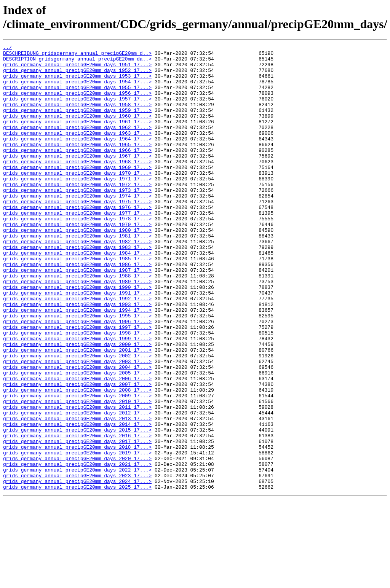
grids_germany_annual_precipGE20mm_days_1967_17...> (77, 178)
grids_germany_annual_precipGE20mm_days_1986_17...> (77, 309)
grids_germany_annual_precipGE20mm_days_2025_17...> (77, 576)
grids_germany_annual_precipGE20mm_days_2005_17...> (77, 439)
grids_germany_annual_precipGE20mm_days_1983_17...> (77, 288)
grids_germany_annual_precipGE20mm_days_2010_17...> (77, 473)
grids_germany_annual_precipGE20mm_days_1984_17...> (77, 295)
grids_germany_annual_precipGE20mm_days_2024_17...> (77, 569)
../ (7, 48)
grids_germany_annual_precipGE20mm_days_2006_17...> (77, 446)
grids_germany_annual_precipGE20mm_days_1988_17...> (77, 322)
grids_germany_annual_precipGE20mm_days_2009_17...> (77, 466)
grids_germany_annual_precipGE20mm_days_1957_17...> (77, 110)
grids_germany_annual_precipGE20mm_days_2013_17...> (77, 494)
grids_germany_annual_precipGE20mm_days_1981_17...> (77, 274)
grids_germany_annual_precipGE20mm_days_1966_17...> (77, 172)
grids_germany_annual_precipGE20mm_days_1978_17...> (77, 254)
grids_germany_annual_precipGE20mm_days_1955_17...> (77, 96)
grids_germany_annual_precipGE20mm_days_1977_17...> (77, 247)
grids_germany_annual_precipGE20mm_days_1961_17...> (77, 137)
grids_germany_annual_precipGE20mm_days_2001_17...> (77, 411)
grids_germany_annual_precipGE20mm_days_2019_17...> (77, 535)
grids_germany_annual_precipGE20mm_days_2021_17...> (77, 548)
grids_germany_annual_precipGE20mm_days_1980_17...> (77, 268)
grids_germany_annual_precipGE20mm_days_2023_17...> (77, 562)
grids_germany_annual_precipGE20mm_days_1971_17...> (77, 206)
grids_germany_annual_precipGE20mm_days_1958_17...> (77, 117)
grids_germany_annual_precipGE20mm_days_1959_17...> (77, 124)
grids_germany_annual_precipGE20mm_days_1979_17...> (77, 261)
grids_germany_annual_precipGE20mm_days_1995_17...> (77, 370)
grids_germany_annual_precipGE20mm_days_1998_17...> (77, 391)
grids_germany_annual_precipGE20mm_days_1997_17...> (77, 384)
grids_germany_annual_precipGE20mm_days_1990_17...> (77, 336)
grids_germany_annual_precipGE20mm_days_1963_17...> (77, 151)
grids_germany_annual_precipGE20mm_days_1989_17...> (77, 329)
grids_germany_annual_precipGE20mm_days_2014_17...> (77, 500)
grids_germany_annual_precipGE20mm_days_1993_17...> (77, 357)
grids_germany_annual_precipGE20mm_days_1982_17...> (77, 281)
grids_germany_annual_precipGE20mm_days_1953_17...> (77, 83)
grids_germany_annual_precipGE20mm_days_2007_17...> (77, 453)
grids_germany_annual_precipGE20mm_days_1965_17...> (77, 165)
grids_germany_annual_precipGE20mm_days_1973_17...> (77, 220)
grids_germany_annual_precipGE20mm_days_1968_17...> (77, 185)
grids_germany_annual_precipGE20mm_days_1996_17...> (77, 377)
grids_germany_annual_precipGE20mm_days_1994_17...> (77, 363)
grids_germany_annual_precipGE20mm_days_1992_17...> (77, 350)
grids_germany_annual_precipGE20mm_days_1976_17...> (77, 240)
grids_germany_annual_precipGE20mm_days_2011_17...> (77, 480)
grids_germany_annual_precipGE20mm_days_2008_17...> (77, 459)
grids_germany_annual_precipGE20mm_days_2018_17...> (77, 528)
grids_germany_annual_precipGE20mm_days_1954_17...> (77, 89)
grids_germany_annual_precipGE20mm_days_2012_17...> (77, 487)
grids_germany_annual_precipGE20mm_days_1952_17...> (77, 76)
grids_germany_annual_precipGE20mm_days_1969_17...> (77, 192)
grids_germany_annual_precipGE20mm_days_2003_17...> (77, 425)
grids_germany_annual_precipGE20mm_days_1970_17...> (77, 199)
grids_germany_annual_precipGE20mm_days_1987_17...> (77, 316)
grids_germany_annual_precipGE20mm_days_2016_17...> (77, 514)
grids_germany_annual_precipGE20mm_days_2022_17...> (77, 555)
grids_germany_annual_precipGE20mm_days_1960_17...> (77, 131)
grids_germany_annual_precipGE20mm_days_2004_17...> (77, 432)
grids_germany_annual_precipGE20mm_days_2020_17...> (77, 542)
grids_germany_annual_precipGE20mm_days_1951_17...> (77, 69)
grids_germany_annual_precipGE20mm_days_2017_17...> (77, 521)
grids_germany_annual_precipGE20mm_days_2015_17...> (77, 507)
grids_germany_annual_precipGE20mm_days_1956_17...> (77, 103)
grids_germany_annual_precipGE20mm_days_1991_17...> (77, 343)
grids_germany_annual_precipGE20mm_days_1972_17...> (77, 213)
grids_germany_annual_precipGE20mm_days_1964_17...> (77, 158)
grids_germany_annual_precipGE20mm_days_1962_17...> (77, 144)
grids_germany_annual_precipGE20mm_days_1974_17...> (77, 226)
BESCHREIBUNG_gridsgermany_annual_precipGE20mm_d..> (77, 55)
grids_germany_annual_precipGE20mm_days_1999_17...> (77, 398)
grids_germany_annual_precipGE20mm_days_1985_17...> (77, 302)
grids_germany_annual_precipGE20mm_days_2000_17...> (77, 405)
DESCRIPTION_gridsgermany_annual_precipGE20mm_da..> (77, 62)
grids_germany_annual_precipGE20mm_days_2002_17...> (77, 418)
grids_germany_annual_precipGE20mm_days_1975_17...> (77, 233)
